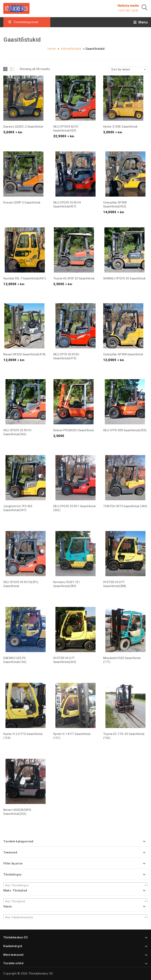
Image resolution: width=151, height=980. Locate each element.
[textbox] (75, 885)
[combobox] (75, 885)
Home (52, 49)
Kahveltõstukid (71, 49)
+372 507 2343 (128, 11)
